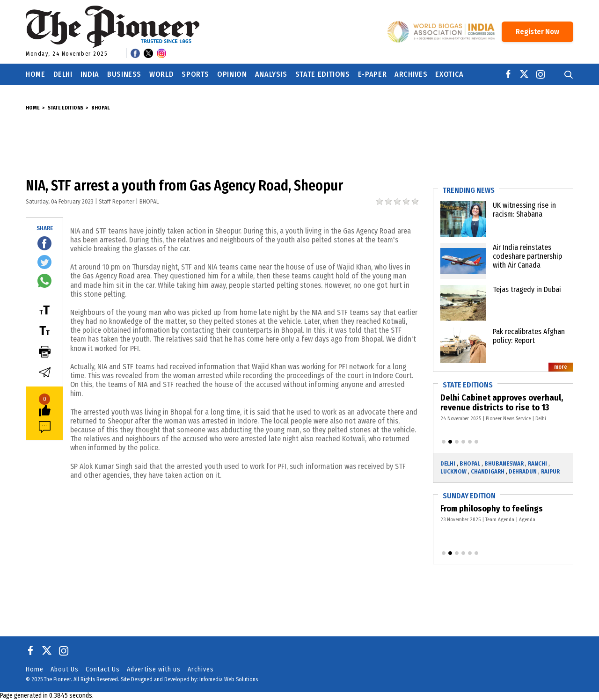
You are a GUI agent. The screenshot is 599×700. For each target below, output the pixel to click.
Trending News (469, 190)
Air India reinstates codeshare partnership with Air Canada (527, 256)
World (161, 74)
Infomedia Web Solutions (229, 679)
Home (36, 74)
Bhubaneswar (504, 463)
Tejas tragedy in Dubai (527, 289)
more (561, 367)
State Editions (323, 74)
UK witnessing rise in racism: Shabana (524, 210)
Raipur (550, 471)
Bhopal (101, 108)
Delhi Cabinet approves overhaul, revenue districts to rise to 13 (503, 403)
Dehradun (523, 471)
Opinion (232, 74)
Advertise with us (154, 669)
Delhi (63, 74)
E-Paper (372, 74)
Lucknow (453, 471)
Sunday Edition (469, 496)
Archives (411, 74)
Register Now (537, 32)
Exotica (449, 74)
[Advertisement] (299, 145)
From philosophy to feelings (493, 509)
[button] (444, 442)
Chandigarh (488, 471)
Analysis (271, 74)
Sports (195, 74)
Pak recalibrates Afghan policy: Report (529, 336)
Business (124, 74)
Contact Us (103, 669)
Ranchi (537, 463)
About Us (65, 669)
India (90, 74)
